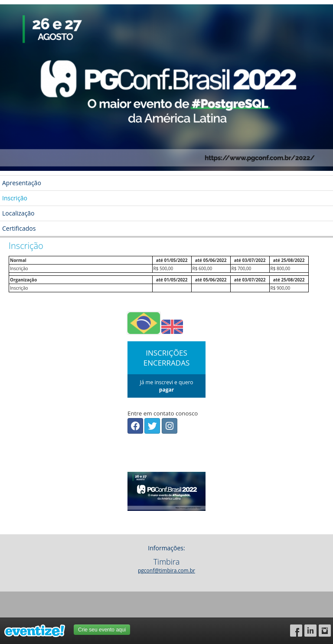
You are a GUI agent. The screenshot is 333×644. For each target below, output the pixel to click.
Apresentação (22, 183)
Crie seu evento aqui (102, 630)
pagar (166, 390)
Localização (18, 213)
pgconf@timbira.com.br (166, 570)
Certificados (19, 228)
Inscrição (15, 198)
